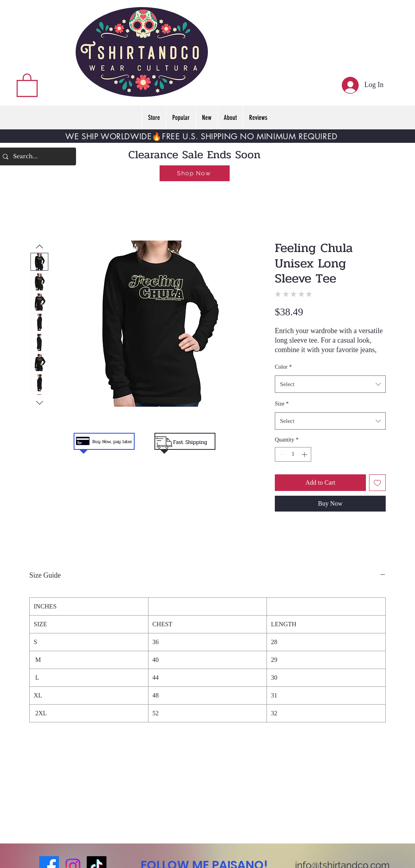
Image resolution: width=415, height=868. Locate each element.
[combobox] (330, 384)
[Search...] (36, 156)
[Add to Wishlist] (377, 483)
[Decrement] (281, 454)
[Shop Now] (195, 173)
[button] (27, 84)
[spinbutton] (293, 454)
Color (283, 367)
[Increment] (305, 454)
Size (282, 404)
